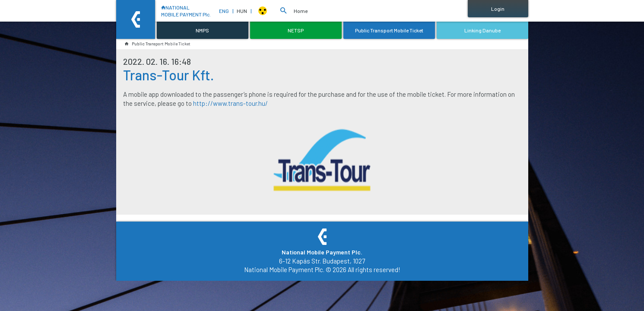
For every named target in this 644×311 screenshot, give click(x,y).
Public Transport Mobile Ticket (158, 44)
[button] (284, 11)
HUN (244, 11)
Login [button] (498, 9)
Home (301, 11)
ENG (226, 11)
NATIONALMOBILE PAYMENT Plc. (183, 11)
